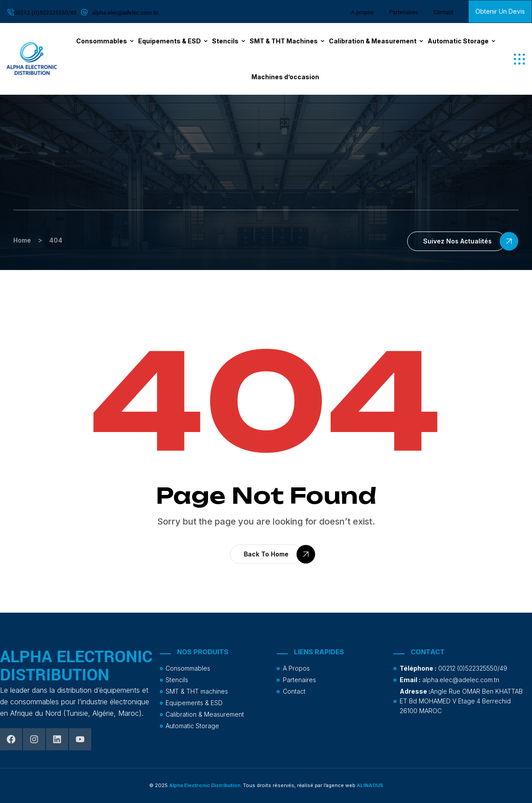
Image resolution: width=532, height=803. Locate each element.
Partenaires (403, 12)
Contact (443, 12)
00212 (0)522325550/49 (45, 13)
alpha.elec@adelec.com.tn (125, 13)
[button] (519, 59)
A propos (362, 12)
